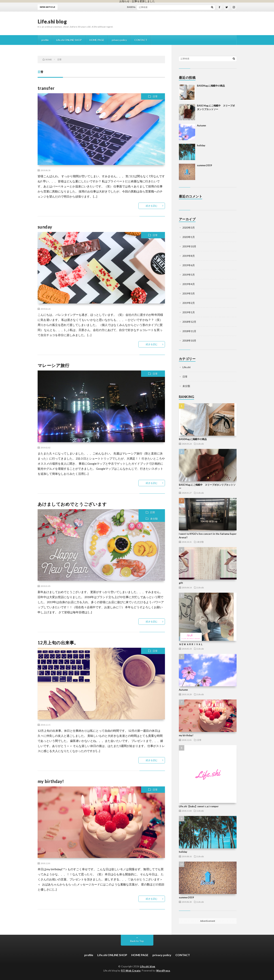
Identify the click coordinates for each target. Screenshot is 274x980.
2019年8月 (189, 256)
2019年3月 (189, 293)
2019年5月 (189, 275)
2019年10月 (189, 246)
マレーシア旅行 (54, 365)
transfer (46, 88)
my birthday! (51, 781)
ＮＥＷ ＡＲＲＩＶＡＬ (191, 644)
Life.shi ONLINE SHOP (69, 40)
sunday (45, 227)
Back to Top (137, 941)
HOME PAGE (97, 40)
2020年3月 (189, 228)
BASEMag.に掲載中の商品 (142, 7)
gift (181, 583)
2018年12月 (189, 322)
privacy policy (119, 40)
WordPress (163, 971)
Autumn (201, 125)
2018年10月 (189, 341)
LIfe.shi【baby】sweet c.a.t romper (199, 806)
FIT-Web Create (131, 971)
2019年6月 (189, 265)
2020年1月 (189, 237)
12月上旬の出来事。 (58, 643)
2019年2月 (189, 303)
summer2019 (204, 165)
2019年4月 (189, 284)
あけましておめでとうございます (72, 504)
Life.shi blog (52, 21)
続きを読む (152, 206)
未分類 (154, 519)
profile (45, 40)
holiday (201, 145)
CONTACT (141, 40)
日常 (155, 96)
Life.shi (186, 367)
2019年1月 (189, 312)
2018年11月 (189, 331)
